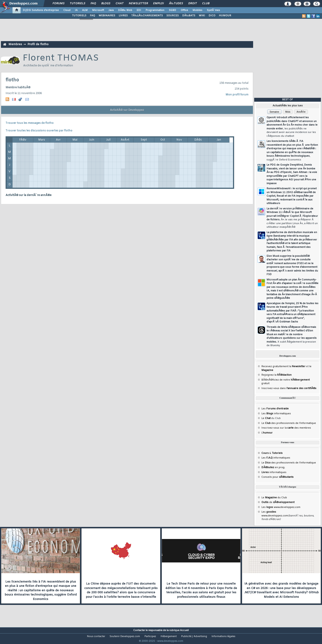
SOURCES (173, 16)
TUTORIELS (79, 16)
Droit (193, 4)
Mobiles (197, 10)
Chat (120, 4)
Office (184, 10)
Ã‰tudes (176, 4)
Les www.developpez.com (281, 507)
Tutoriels (77, 4)
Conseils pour (278, 477)
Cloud (67, 10)
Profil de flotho (38, 44)
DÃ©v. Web (125, 10)
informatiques (274, 472)
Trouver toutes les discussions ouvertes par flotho (39, 131)
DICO (212, 16)
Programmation (155, 10)
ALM (85, 10)
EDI (139, 10)
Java (111, 10)
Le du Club (274, 498)
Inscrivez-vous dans (289, 388)
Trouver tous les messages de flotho (30, 123)
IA (76, 10)
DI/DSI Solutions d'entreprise (41, 10)
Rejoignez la (276, 375)
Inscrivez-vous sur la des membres (286, 428)
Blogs (106, 4)
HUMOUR (225, 16)
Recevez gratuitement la (283, 366)
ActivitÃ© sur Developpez (127, 110)
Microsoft (98, 10)
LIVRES (123, 16)
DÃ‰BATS (189, 16)
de (278, 502)
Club (206, 4)
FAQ (93, 4)
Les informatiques (276, 414)
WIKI (202, 16)
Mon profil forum (237, 95)
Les (275, 409)
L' (267, 433)
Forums (58, 4)
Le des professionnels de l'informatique (289, 423)
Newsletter (138, 4)
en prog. (273, 467)
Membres (15, 44)
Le (266, 418)
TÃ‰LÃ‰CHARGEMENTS (147, 16)
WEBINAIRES (107, 16)
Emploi (158, 4)
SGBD (173, 10)
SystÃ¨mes (213, 10)
